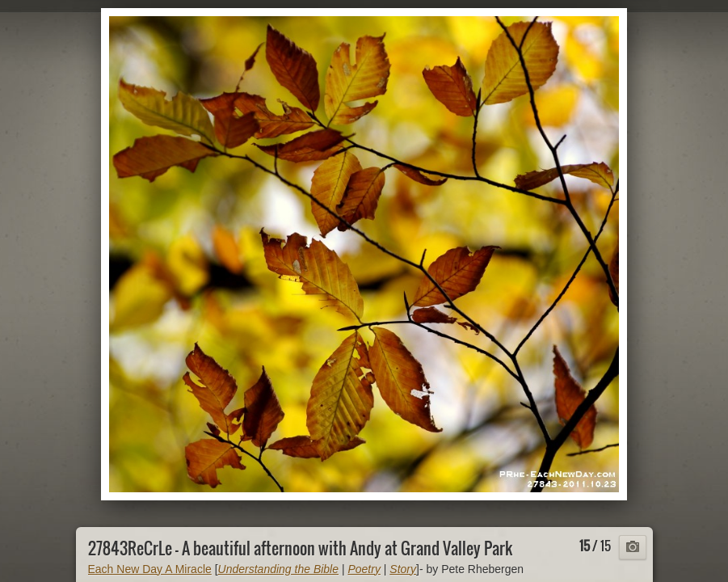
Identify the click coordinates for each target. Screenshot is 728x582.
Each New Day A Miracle (150, 569)
